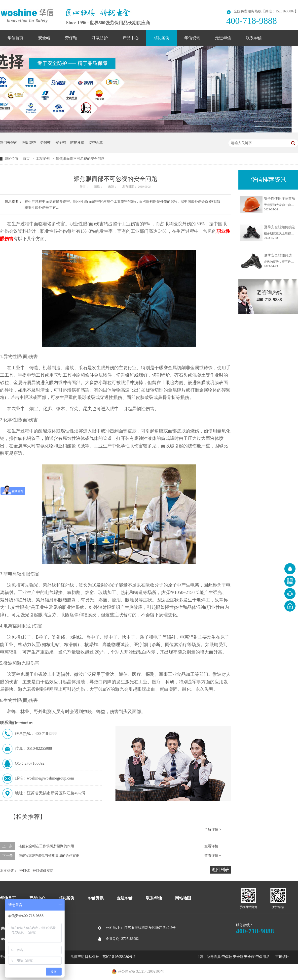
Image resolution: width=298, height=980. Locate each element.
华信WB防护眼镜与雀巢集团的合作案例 (49, 856)
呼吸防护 (100, 38)
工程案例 (43, 159)
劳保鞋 (71, 38)
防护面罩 (96, 143)
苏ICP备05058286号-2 (119, 957)
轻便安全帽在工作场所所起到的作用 (46, 846)
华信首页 (15, 38)
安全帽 (44, 38)
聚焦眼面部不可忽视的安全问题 (80, 159)
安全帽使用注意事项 (280, 199)
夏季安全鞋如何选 (278, 255)
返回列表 (221, 870)
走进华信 (223, 38)
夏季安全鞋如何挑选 (280, 227)
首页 (27, 159)
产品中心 (131, 38)
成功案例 (161, 38)
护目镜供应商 (43, 871)
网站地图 (183, 898)
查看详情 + (213, 846)
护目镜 (25, 871)
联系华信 (254, 38)
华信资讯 (192, 38)
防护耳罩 (77, 143)
